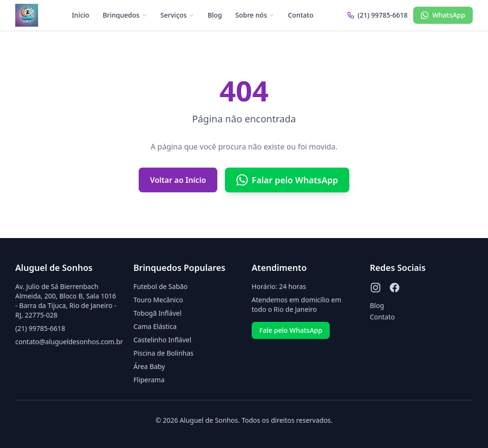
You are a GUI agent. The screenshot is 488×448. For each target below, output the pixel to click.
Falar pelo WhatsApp (287, 180)
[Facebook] (395, 288)
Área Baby (149, 366)
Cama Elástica (155, 326)
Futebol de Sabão (161, 286)
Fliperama (149, 380)
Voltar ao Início (178, 180)
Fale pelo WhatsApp (291, 330)
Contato (301, 15)
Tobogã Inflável (158, 313)
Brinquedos (125, 15)
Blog (215, 15)
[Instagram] (376, 288)
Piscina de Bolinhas (163, 353)
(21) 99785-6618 (40, 328)
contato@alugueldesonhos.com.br (69, 342)
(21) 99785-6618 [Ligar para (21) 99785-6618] (377, 15)
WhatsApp (443, 15)
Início (81, 15)
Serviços (178, 15)
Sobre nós (255, 15)
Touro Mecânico (158, 300)
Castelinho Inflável (162, 340)
